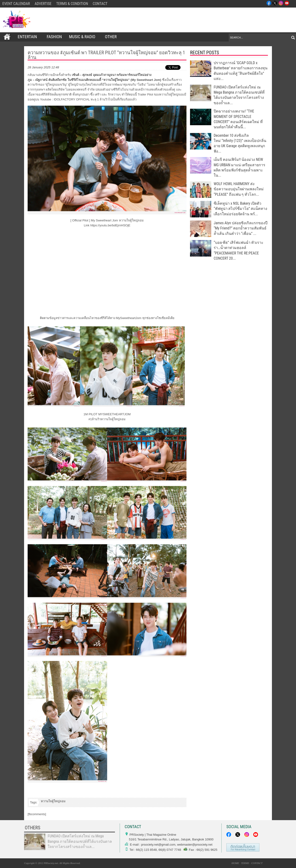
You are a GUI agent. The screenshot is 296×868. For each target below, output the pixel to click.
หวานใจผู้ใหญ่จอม (53, 801)
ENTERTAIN (29, 37)
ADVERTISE (43, 4)
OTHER (112, 37)
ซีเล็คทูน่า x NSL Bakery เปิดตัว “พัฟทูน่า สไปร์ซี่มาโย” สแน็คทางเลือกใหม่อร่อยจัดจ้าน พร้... (240, 209)
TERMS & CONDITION (72, 4)
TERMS (245, 863)
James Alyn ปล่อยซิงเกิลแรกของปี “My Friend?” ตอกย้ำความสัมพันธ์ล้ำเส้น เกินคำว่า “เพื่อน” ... (241, 228)
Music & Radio (83, 37)
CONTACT (100, 4)
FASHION (54, 37)
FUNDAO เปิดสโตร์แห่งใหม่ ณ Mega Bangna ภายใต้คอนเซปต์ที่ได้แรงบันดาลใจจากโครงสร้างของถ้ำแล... (80, 841)
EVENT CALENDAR (16, 4)
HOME (235, 863)
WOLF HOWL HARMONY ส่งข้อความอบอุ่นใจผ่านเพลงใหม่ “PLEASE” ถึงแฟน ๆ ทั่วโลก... (239, 189)
